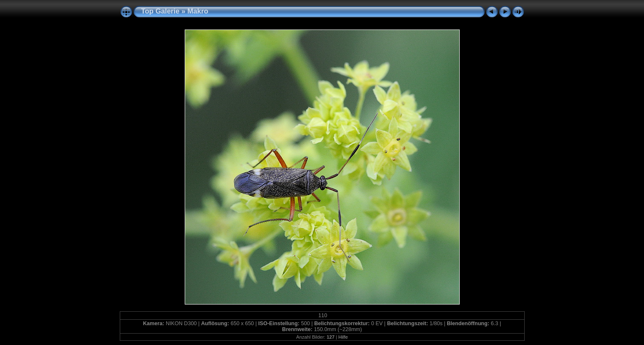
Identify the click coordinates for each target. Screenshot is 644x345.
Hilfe (343, 337)
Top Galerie (160, 11)
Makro (198, 11)
